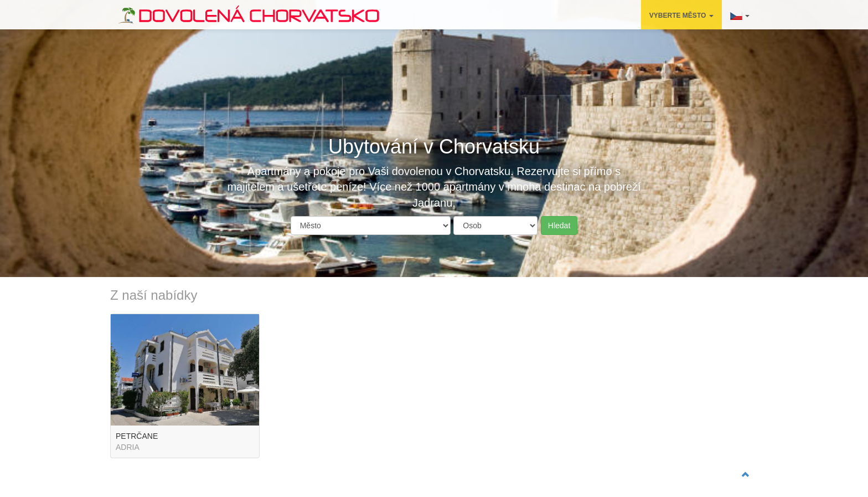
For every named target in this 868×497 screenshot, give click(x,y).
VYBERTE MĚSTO (681, 16)
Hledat (559, 226)
